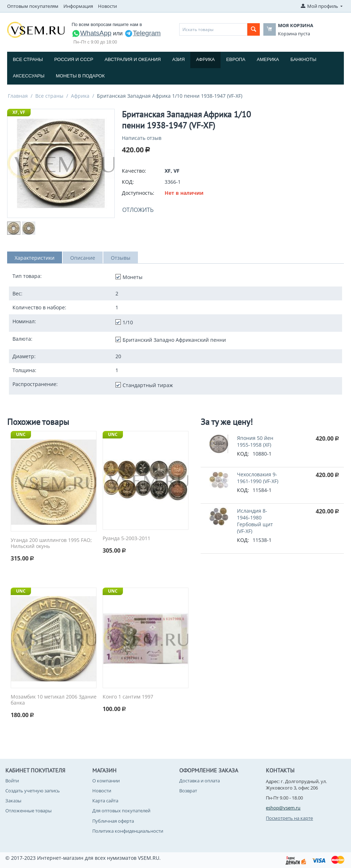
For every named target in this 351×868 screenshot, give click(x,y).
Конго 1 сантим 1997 (128, 697)
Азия (178, 59)
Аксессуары (29, 76)
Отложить (138, 210)
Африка (205, 59)
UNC (21, 434)
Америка (268, 59)
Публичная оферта (113, 821)
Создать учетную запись (33, 791)
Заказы (13, 801)
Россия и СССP (74, 59)
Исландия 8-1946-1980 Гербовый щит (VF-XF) (255, 521)
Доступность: (138, 193)
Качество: (134, 171)
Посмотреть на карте (289, 818)
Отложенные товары (29, 811)
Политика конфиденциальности (128, 831)
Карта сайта (105, 801)
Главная (18, 96)
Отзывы (121, 258)
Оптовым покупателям (33, 6)
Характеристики (35, 258)
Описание (83, 258)
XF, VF (19, 112)
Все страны (28, 59)
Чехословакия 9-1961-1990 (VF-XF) (258, 478)
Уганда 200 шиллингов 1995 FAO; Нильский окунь (51, 543)
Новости (107, 6)
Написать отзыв (142, 138)
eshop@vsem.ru (283, 808)
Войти (12, 781)
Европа (236, 59)
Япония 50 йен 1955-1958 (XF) (255, 441)
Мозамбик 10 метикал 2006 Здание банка (54, 700)
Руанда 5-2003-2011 (127, 539)
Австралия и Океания (133, 59)
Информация (78, 6)
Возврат (188, 791)
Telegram (143, 33)
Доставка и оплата (200, 781)
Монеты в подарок (80, 76)
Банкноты (303, 59)
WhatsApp (92, 33)
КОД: (128, 182)
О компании (106, 781)
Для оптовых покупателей (121, 811)
